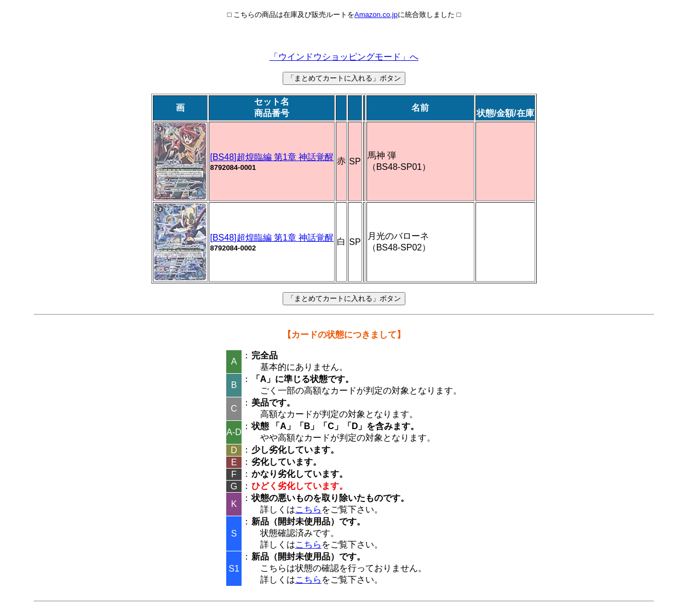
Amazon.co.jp (376, 15)
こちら (308, 509)
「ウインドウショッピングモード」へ (344, 57)
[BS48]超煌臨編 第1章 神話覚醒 (272, 157)
